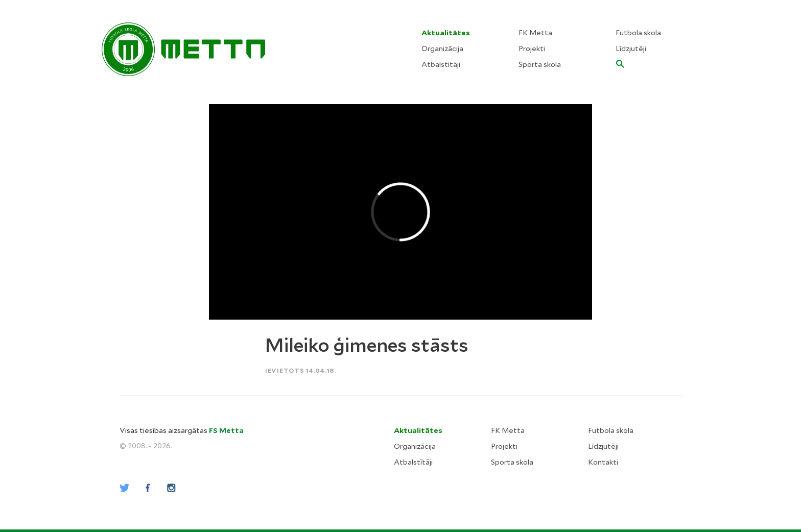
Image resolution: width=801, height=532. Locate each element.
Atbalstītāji (441, 64)
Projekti (532, 49)
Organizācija (442, 49)
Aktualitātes (446, 33)
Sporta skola (540, 64)
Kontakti (603, 462)
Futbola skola (638, 33)
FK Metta (535, 33)
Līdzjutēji (631, 49)
